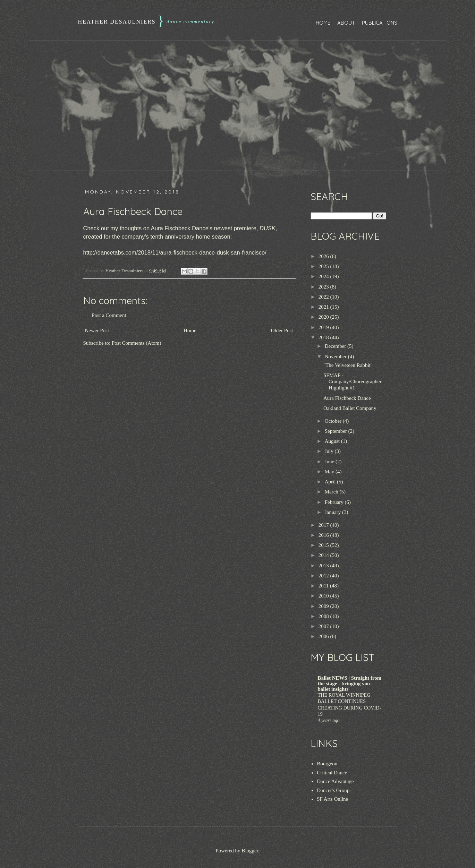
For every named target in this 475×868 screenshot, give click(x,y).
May (330, 472)
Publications (380, 23)
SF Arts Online (332, 799)
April (331, 482)
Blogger (250, 851)
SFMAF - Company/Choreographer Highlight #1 (352, 381)
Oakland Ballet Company (350, 408)
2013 (324, 566)
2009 (324, 606)
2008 (324, 616)
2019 (324, 327)
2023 (324, 287)
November (336, 356)
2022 (324, 297)
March (332, 492)
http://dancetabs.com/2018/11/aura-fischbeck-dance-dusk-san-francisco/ (175, 252)
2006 (324, 636)
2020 (324, 317)
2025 (324, 266)
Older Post (282, 330)
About (346, 23)
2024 (324, 276)
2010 (324, 596)
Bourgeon (327, 764)
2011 (324, 586)
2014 (324, 555)
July (330, 451)
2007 (324, 626)
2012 (324, 576)
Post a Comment (109, 315)
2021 (324, 307)
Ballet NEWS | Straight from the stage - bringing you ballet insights (350, 684)
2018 (324, 337)
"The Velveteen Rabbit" (348, 365)
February (335, 502)
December (336, 346)
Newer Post (97, 330)
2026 (324, 256)
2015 (324, 545)
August (333, 441)
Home (323, 23)
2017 (324, 525)
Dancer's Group (333, 790)
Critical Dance (332, 773)
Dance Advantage (335, 781)
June (330, 462)
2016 (324, 535)
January (333, 512)
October (334, 421)
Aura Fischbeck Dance (347, 398)
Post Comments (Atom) (137, 343)
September (337, 431)
